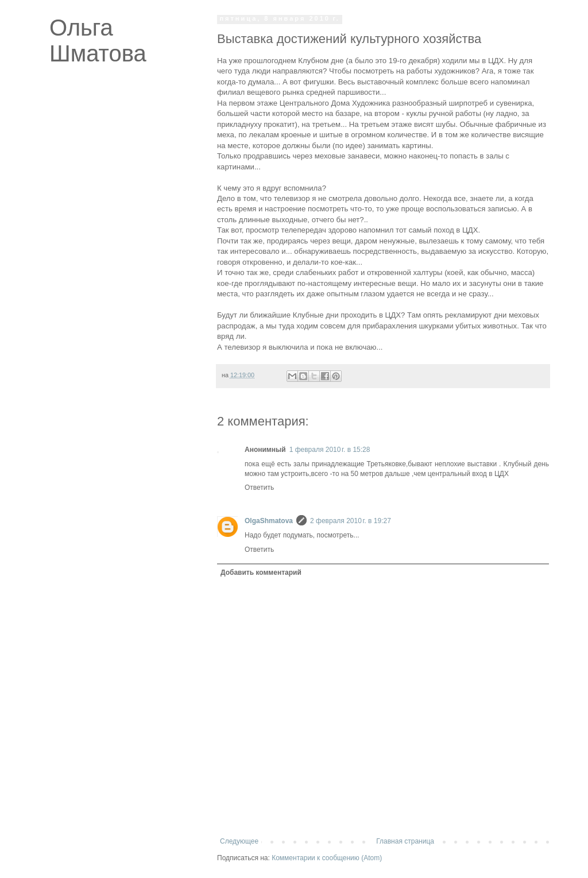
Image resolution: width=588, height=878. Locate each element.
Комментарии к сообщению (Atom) (327, 858)
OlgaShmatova (269, 521)
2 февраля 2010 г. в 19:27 (351, 521)
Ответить (259, 488)
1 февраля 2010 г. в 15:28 (330, 450)
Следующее (239, 841)
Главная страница (405, 841)
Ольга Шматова (98, 40)
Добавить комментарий (261, 573)
